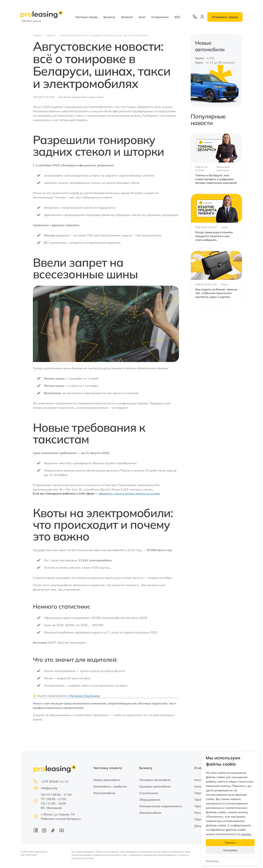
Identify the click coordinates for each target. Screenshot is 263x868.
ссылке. (246, 834)
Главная (37, 35)
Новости (51, 35)
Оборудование (150, 800)
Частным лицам (86, 17)
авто (61, 97)
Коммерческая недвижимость (161, 806)
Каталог (127, 17)
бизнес (68, 97)
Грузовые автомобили (155, 786)
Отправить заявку (225, 17)
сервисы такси (96, 97)
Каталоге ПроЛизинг (85, 696)
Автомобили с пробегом (110, 786)
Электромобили (104, 793)
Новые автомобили (107, 780)
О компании (160, 17)
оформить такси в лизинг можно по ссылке (129, 493)
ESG (177, 17)
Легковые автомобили (155, 780)
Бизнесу (109, 17)
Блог (142, 17)
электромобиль (80, 97)
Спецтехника (149, 793)
